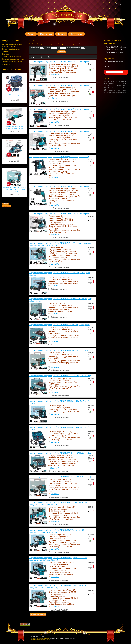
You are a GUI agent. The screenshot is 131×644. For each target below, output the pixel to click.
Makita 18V (55, 74)
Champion (111, 84)
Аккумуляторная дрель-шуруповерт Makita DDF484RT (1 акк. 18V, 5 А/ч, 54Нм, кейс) (14, 190)
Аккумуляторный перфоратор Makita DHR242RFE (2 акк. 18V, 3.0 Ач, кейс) (60, 376)
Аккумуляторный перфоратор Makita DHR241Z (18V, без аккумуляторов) (59, 85)
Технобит (32, 44)
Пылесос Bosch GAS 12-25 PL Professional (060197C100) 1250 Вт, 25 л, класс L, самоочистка (14, 95)
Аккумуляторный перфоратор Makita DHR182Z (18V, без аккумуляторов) (59, 186)
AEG (106, 82)
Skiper (113, 92)
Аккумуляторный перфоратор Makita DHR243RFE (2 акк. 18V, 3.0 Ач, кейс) (60, 453)
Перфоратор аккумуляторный (67, 44)
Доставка (61, 34)
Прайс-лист (6, 206)
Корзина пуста (111, 58)
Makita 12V (114, 88)
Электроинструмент (9, 46)
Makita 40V (112, 90)
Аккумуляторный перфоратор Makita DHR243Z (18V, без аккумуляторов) (59, 214)
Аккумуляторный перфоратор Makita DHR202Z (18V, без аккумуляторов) (59, 61)
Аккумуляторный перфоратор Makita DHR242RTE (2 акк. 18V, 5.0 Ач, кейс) (60, 477)
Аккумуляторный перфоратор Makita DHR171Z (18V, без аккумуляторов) (59, 109)
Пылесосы (5, 54)
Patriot (109, 92)
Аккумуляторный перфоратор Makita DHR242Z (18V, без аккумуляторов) (59, 131)
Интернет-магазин (10, 41)
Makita (107, 88)
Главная (31, 34)
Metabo (119, 90)
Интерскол (123, 92)
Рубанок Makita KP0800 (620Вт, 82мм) (14, 158)
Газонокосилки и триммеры (11, 56)
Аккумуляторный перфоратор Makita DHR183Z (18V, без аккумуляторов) (59, 157)
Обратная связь (46, 34)
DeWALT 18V (112, 86)
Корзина (6, 203)
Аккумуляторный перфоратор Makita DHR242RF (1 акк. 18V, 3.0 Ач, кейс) (60, 325)
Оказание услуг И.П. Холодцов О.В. (40, 638)
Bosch (110, 81)
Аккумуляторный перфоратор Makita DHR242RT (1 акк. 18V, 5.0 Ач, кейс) (59, 350)
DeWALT (117, 84)
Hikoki (119, 86)
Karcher (124, 86)
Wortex (118, 92)
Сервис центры (76, 34)
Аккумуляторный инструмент (12, 44)
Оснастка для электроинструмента (13, 59)
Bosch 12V (117, 82)
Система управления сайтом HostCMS (41, 640)
